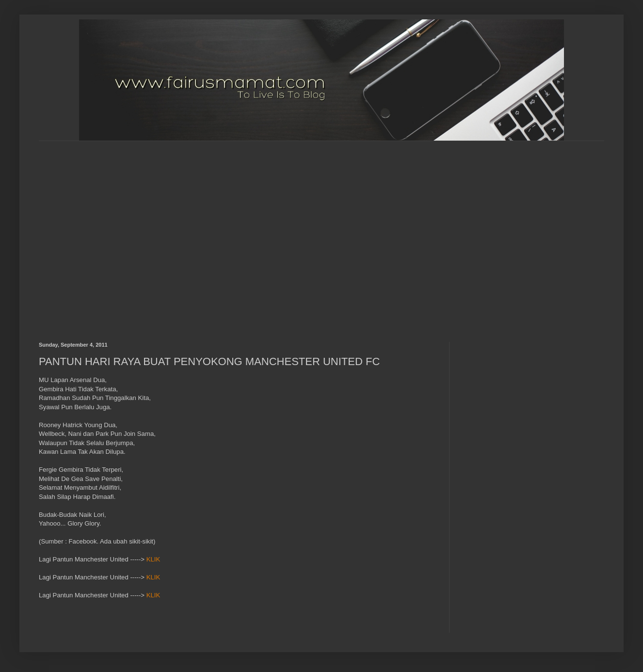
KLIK (153, 559)
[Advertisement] (92, 233)
